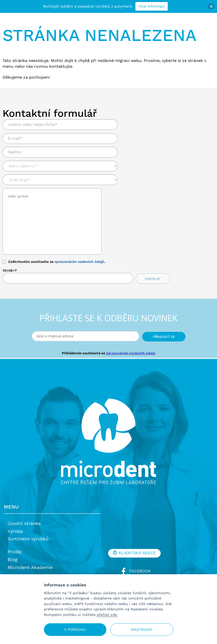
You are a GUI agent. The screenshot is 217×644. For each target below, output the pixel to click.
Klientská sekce (134, 553)
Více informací (152, 6)
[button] (211, 6)
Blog (13, 559)
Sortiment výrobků (28, 539)
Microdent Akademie (30, 567)
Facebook (135, 571)
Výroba (15, 531)
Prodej (15, 552)
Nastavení (142, 630)
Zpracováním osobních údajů (131, 353)
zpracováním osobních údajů (79, 262)
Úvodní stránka (24, 523)
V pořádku (75, 630)
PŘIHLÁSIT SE (164, 337)
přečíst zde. (107, 615)
